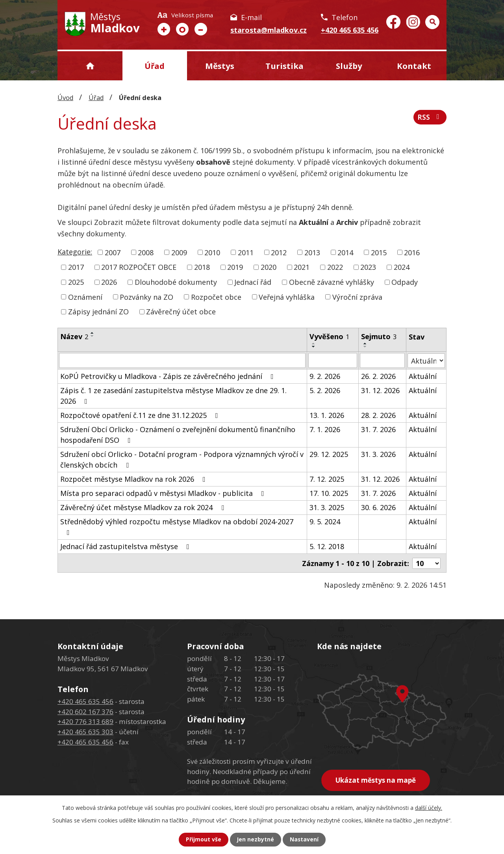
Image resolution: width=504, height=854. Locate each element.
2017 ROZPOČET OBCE (139, 267)
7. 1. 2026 (325, 429)
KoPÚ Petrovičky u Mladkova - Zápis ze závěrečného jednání (169, 376)
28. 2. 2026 (378, 415)
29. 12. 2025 (329, 454)
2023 (368, 267)
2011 (246, 252)
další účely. (429, 808)
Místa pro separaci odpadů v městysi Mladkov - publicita (164, 493)
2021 (302, 267)
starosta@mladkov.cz (269, 30)
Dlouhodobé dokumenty (176, 282)
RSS (430, 118)
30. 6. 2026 (378, 507)
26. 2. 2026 (378, 376)
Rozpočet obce (216, 297)
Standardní (182, 29)
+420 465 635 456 (350, 30)
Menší (201, 29)
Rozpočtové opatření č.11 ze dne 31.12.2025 (141, 415)
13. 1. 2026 (327, 415)
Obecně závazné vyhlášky (332, 282)
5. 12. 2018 (327, 546)
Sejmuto (379, 336)
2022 (335, 267)
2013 (312, 252)
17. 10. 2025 (329, 493)
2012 (279, 252)
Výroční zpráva (357, 297)
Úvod (90, 66)
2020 (269, 267)
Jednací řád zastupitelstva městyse (126, 546)
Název (74, 336)
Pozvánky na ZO (146, 297)
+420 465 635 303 (85, 731)
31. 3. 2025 (327, 507)
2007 (113, 252)
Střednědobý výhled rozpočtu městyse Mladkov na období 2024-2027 (177, 526)
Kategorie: (75, 252)
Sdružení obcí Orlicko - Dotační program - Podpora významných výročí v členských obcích (182, 459)
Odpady (405, 282)
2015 (379, 252)
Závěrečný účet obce (181, 312)
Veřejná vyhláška (287, 297)
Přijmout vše (203, 840)
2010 (212, 252)
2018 (202, 267)
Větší (164, 29)
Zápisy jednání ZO (98, 312)
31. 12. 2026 (380, 390)
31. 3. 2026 (378, 454)
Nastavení (304, 840)
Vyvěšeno (329, 336)
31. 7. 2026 (378, 429)
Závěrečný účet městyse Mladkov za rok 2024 (144, 507)
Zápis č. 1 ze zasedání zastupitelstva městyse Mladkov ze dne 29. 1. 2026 (173, 396)
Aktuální (423, 376)
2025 (76, 282)
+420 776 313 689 (85, 721)
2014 (345, 252)
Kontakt (414, 66)
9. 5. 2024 (325, 522)
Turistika (284, 66)
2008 (146, 252)
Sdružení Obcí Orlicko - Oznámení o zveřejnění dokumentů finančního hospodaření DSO (178, 435)
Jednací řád (253, 282)
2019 (235, 267)
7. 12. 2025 (327, 479)
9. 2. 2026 (325, 376)
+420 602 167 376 (85, 711)
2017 (76, 267)
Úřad (155, 66)
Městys (220, 66)
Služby (349, 66)
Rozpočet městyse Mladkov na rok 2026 (134, 479)
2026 (109, 282)
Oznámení (85, 297)
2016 (412, 252)
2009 (179, 252)
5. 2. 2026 (325, 390)
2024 (402, 267)
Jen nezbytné (255, 840)
